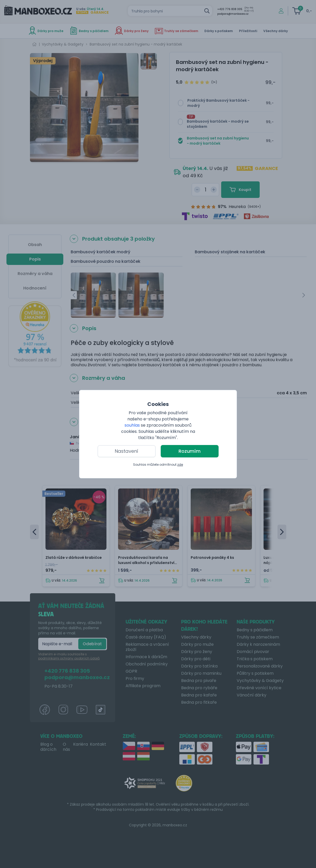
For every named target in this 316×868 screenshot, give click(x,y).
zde (180, 465)
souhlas (132, 425)
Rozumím (190, 451)
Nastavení (126, 451)
